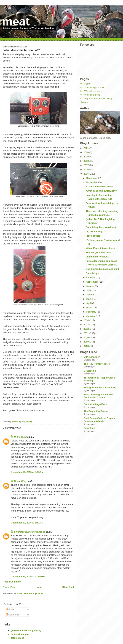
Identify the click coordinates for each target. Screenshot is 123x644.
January (91, 316)
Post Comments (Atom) (30, 593)
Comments (13, 615)
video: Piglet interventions (100, 248)
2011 (86, 333)
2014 (86, 320)
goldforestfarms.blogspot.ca (30, 532)
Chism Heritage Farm (95, 404)
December (92, 178)
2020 (86, 152)
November (92, 182)
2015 (86, 174)
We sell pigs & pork (94, 87)
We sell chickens (93, 91)
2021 (86, 148)
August (91, 286)
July (89, 290)
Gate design (92, 273)
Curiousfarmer (92, 357)
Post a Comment (12, 582)
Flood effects (93, 236)
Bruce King (20, 481)
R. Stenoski (20, 437)
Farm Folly (90, 428)
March (90, 307)
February (92, 312)
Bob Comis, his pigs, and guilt (102, 269)
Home (39, 587)
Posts (10, 609)
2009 (86, 342)
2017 (86, 165)
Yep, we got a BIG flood (98, 252)
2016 (86, 169)
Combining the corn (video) (101, 227)
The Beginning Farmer (96, 411)
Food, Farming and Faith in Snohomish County (99, 396)
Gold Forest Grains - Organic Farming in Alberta (100, 420)
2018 (86, 161)
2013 (86, 325)
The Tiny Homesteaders (97, 364)
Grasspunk (90, 371)
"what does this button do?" (101, 191)
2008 (86, 346)
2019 (86, 157)
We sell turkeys (92, 95)
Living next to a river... (98, 257)
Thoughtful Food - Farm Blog (100, 388)
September (93, 282)
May (89, 299)
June (89, 295)
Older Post (68, 587)
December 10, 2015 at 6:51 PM (27, 523)
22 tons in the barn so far (99, 187)
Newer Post (9, 587)
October (91, 278)
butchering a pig (20, 634)
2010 (86, 337)
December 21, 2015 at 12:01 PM (28, 577)
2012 (86, 329)
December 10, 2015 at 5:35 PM (27, 472)
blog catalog (18, 638)
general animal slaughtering (26, 630)
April (89, 303)
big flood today (94, 232)
